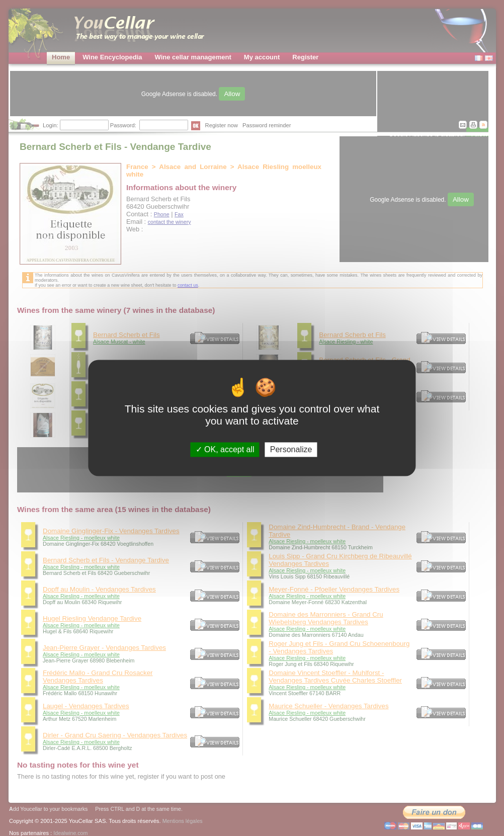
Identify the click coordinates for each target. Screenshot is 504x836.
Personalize (291, 449)
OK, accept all (225, 449)
